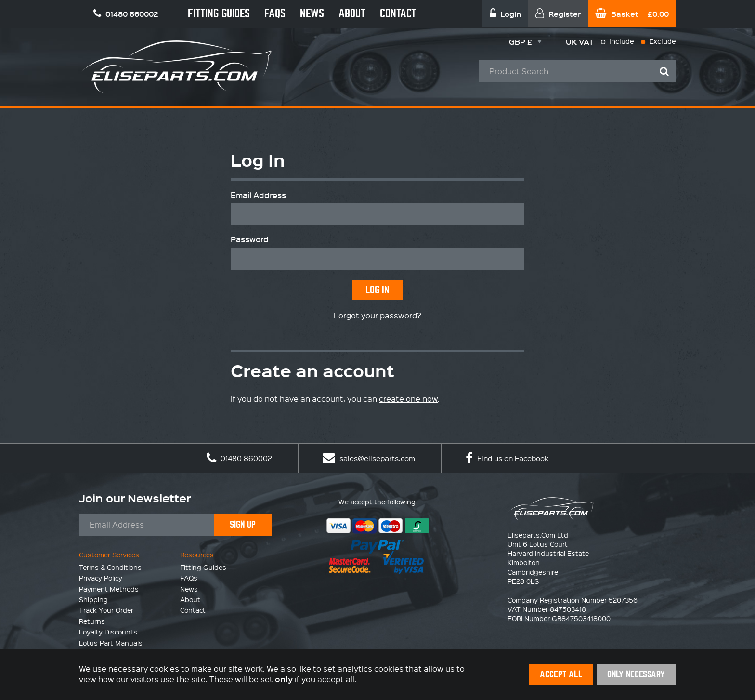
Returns (92, 621)
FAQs (275, 14)
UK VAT (580, 42)
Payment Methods (109, 589)
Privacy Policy (101, 578)
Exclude (658, 41)
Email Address (258, 195)
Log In (377, 290)
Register (558, 14)
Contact (398, 14)
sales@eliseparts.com (369, 458)
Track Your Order (106, 610)
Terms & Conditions (110, 567)
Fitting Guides (219, 14)
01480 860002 (239, 458)
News (312, 14)
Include (618, 41)
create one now (408, 399)
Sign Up (243, 524)
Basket (632, 14)
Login (505, 14)
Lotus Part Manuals (111, 643)
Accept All (561, 674)
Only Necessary (636, 674)
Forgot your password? (377, 315)
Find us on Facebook (507, 458)
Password (250, 239)
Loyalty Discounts (108, 632)
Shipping (93, 599)
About (352, 14)
